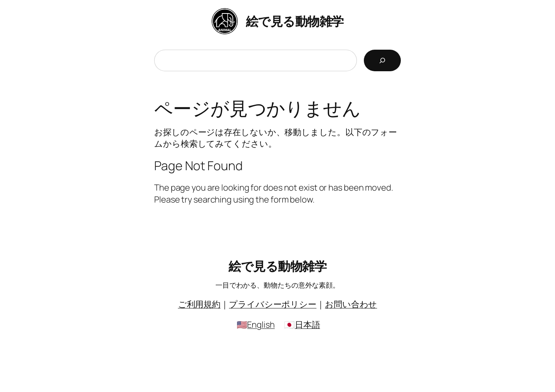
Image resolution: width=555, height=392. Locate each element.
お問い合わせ (351, 304)
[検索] (382, 60)
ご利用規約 (199, 304)
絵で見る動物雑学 (295, 21)
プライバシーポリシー (273, 304)
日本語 (308, 325)
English (261, 325)
